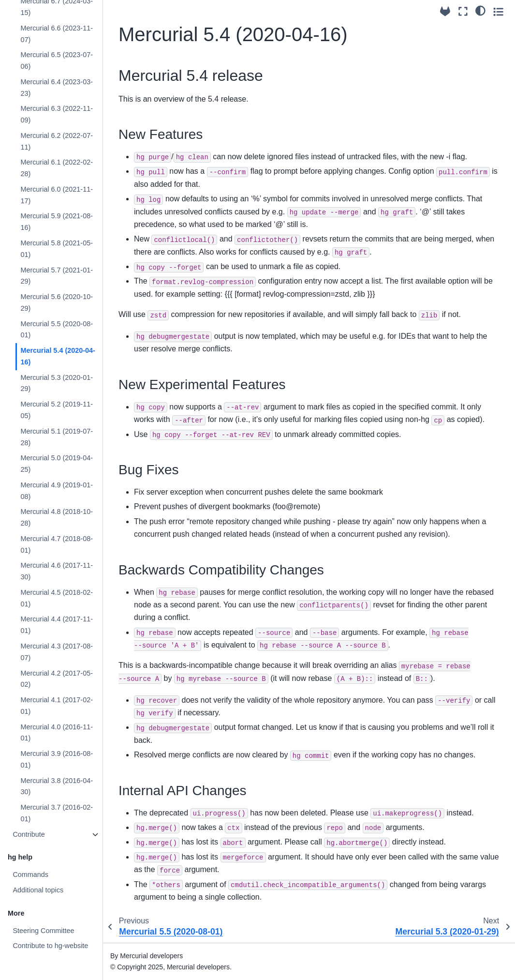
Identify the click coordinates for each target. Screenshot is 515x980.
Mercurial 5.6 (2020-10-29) (57, 302)
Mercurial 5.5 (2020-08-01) (57, 330)
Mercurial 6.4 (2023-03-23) (57, 88)
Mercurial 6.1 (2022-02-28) (57, 168)
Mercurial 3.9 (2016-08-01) (57, 759)
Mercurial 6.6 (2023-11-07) (57, 34)
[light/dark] (480, 10)
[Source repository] (445, 11)
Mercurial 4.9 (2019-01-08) (57, 491)
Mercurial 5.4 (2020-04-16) (58, 356)
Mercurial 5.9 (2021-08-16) (57, 222)
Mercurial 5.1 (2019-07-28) (57, 437)
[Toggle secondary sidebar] (498, 11)
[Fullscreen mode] (463, 11)
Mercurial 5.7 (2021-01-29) (57, 276)
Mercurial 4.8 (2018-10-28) (57, 517)
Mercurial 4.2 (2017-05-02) (57, 679)
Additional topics (38, 890)
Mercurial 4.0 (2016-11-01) (57, 733)
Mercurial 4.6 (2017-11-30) (57, 571)
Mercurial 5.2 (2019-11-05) (57, 410)
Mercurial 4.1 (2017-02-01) (57, 706)
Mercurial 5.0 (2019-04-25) (57, 464)
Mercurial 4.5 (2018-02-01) (57, 598)
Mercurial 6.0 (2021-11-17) (57, 195)
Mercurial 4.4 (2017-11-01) (57, 625)
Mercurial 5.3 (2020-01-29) (57, 383)
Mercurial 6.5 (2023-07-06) (57, 60)
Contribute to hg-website (50, 946)
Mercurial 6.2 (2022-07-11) (57, 141)
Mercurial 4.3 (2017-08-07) (57, 652)
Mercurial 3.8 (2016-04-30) (57, 786)
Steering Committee (43, 931)
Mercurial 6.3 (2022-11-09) (57, 114)
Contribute (29, 834)
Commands (30, 874)
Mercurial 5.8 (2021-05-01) (57, 249)
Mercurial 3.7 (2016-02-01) (57, 813)
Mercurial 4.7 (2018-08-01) (57, 544)
